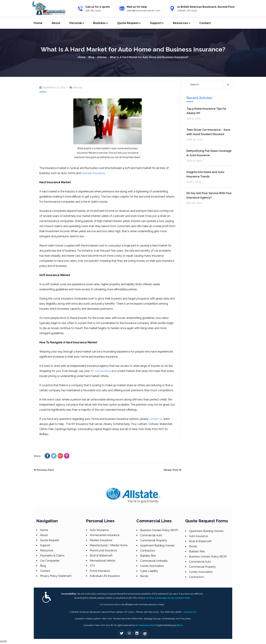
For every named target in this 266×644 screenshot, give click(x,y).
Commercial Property (154, 540)
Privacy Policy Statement (56, 576)
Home (82, 57)
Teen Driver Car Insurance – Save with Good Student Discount (208, 132)
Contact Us (190, 612)
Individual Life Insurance (105, 576)
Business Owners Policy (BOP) (159, 530)
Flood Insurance (100, 571)
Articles (102, 57)
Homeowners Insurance (105, 535)
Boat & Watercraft (101, 556)
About (44, 535)
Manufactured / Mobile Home (109, 545)
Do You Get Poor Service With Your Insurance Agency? (209, 195)
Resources (47, 550)
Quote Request (50, 540)
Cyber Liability (149, 571)
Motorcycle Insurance (103, 550)
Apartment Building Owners (157, 546)
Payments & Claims (52, 556)
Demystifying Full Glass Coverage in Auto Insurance (209, 153)
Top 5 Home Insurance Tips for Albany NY (206, 111)
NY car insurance (101, 371)
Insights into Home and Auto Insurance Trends (205, 174)
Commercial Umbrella (154, 561)
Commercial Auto (151, 535)
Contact (45, 571)
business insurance (93, 173)
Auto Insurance (99, 530)
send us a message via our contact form (168, 598)
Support (45, 545)
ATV (92, 566)
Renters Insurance (101, 540)
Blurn (180, 625)
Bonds (144, 576)
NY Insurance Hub (145, 625)
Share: (37, 456)
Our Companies (50, 561)
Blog (91, 57)
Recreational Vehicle (102, 561)
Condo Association (152, 566)
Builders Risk (148, 556)
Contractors (148, 551)
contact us (155, 419)
